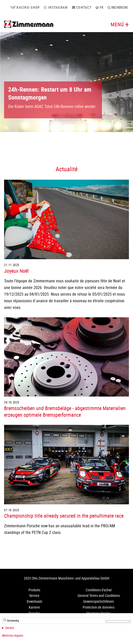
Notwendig (13, 621)
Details (10, 628)
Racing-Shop (25, 7)
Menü (117, 24)
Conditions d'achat (99, 590)
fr (100, 7)
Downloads (34, 601)
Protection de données (99, 607)
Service (34, 595)
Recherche (118, 7)
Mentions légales (13, 635)
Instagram (56, 7)
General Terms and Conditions (99, 595)
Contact (82, 7)
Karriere (34, 607)
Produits (34, 590)
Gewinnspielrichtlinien (99, 601)
